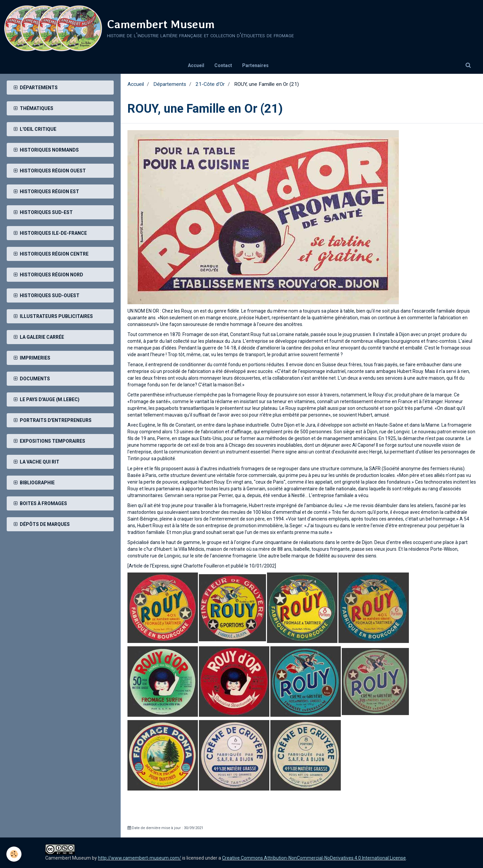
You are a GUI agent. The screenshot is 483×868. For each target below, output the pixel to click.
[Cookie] (14, 854)
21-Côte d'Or (210, 84)
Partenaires (255, 65)
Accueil (196, 65)
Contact (223, 65)
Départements (170, 84)
